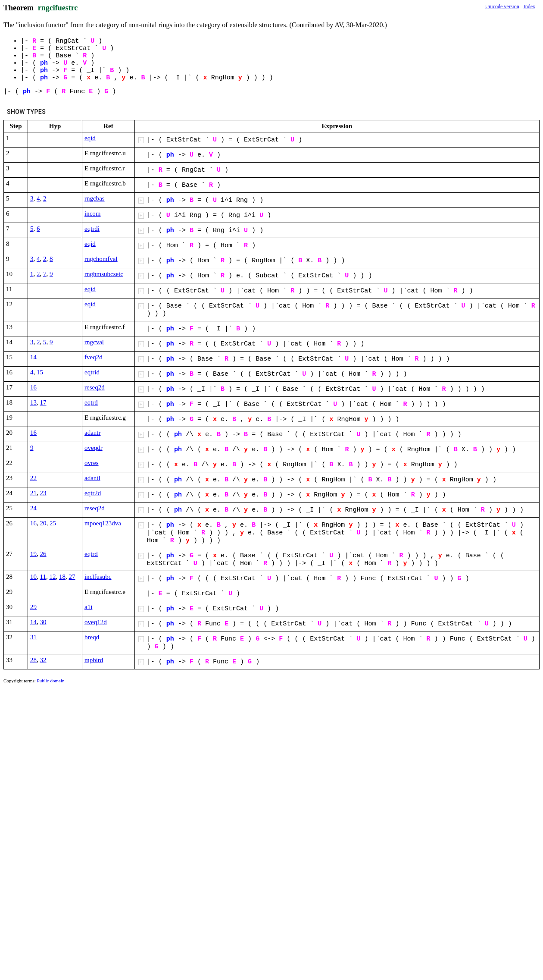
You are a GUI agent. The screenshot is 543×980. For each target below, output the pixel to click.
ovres (92, 463)
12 (52, 577)
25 (53, 523)
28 (33, 660)
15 (40, 372)
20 (43, 523)
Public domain (51, 681)
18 (62, 577)
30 (43, 622)
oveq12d (96, 622)
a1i (88, 607)
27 (72, 577)
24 (33, 508)
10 (33, 577)
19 (33, 554)
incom (93, 214)
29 (33, 607)
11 (43, 577)
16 (33, 387)
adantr (92, 433)
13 (33, 402)
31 (33, 637)
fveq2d (94, 357)
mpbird (94, 660)
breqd (92, 637)
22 (33, 478)
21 (33, 493)
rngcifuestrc (58, 8)
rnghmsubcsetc (104, 274)
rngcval (94, 342)
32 (43, 660)
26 (43, 554)
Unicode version (502, 6)
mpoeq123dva (103, 523)
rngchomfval (101, 259)
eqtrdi (92, 229)
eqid (90, 138)
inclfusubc (98, 577)
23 (43, 493)
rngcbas (95, 198)
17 (43, 402)
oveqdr (94, 448)
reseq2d (95, 387)
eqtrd (91, 402)
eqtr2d (93, 493)
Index (529, 6)
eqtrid (92, 372)
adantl (92, 478)
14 (33, 357)
